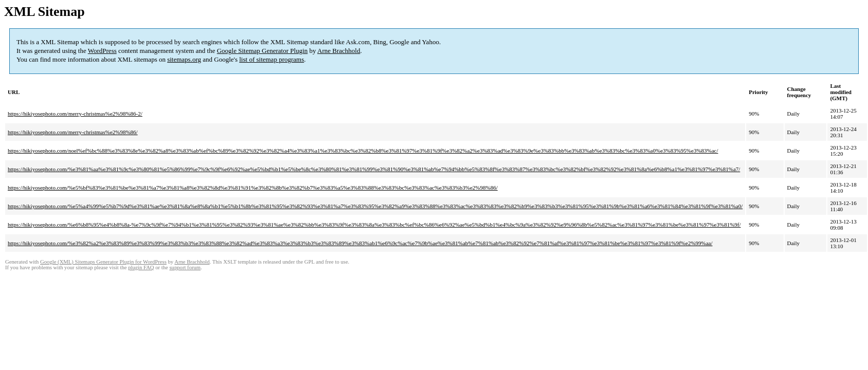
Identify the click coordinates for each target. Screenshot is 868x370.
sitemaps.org (184, 59)
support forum (185, 267)
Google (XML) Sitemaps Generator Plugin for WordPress (103, 262)
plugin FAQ (141, 267)
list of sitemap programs (272, 59)
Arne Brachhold (339, 51)
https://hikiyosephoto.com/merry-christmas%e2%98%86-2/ (75, 114)
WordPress (102, 51)
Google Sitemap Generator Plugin (263, 51)
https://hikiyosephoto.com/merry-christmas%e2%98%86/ (73, 132)
